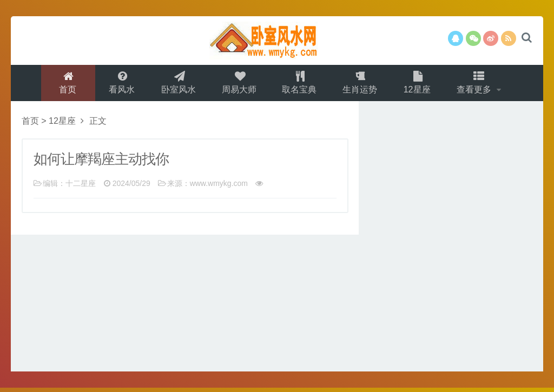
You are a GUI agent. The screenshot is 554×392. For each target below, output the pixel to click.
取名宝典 (300, 85)
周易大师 (238, 85)
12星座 (419, 85)
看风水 (118, 85)
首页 (64, 85)
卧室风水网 (277, 41)
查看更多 (478, 85)
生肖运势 (361, 85)
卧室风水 (176, 85)
